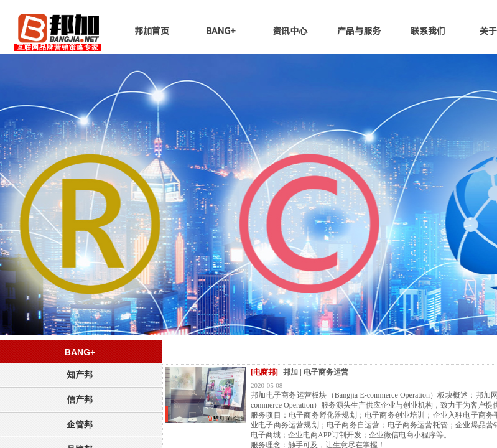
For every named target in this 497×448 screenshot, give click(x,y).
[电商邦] (264, 372)
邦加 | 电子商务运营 (316, 372)
